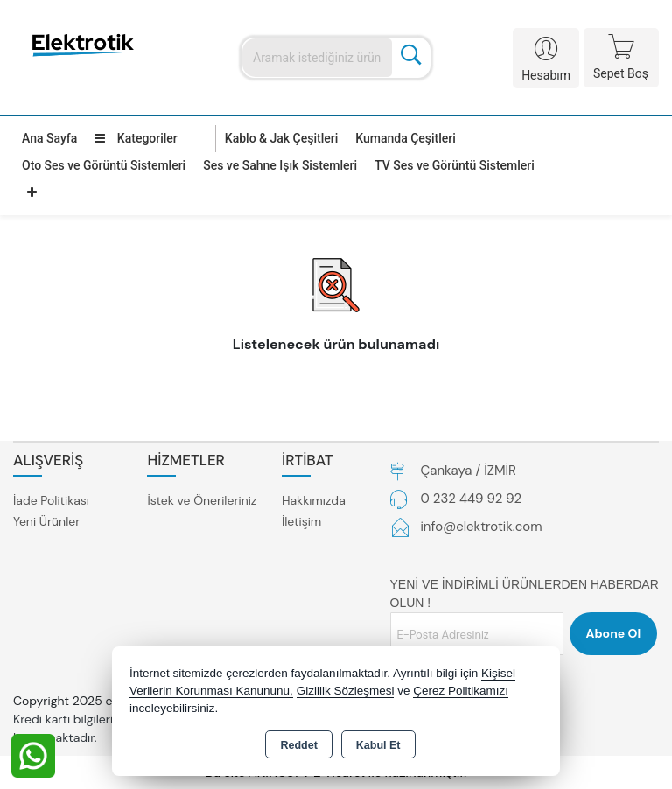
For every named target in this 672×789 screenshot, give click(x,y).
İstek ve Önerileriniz (202, 500)
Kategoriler (136, 138)
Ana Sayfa (49, 138)
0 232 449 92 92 (472, 499)
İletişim (301, 521)
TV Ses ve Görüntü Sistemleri (455, 165)
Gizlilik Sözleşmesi (346, 691)
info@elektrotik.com (482, 527)
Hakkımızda (314, 500)
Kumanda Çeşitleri (406, 138)
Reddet (298, 745)
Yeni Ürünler (46, 521)
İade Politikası (51, 500)
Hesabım (546, 75)
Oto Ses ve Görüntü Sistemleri (104, 165)
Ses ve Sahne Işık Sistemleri (280, 165)
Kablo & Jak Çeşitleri (281, 138)
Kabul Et (378, 745)
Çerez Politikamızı (461, 691)
